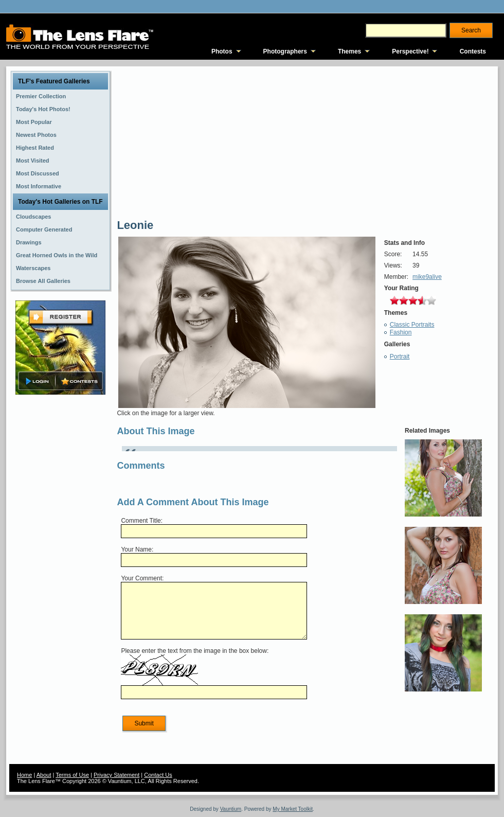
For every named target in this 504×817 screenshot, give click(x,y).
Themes (349, 51)
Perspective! (410, 51)
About (44, 775)
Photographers (285, 51)
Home (24, 775)
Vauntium (231, 809)
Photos (222, 51)
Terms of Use (72, 775)
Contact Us (158, 775)
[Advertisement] (61, 559)
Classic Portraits (412, 325)
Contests (473, 51)
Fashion (401, 332)
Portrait (400, 357)
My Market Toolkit (293, 809)
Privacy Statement (116, 775)
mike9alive (427, 277)
